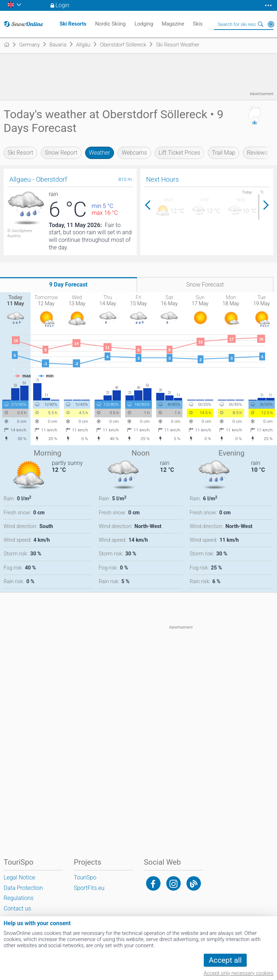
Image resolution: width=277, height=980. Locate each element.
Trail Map (223, 153)
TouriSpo (85, 877)
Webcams (134, 153)
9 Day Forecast (68, 285)
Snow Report (61, 153)
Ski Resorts (73, 24)
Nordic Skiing (111, 24)
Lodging (144, 24)
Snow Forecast (205, 285)
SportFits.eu (89, 888)
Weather (100, 153)
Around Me (271, 24)
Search (261, 24)
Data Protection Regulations (23, 893)
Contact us (17, 908)
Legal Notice (19, 877)
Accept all (225, 960)
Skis (198, 24)
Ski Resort (20, 153)
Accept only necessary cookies (239, 973)
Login (63, 5)
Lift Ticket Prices (180, 153)
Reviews (257, 153)
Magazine (173, 24)
